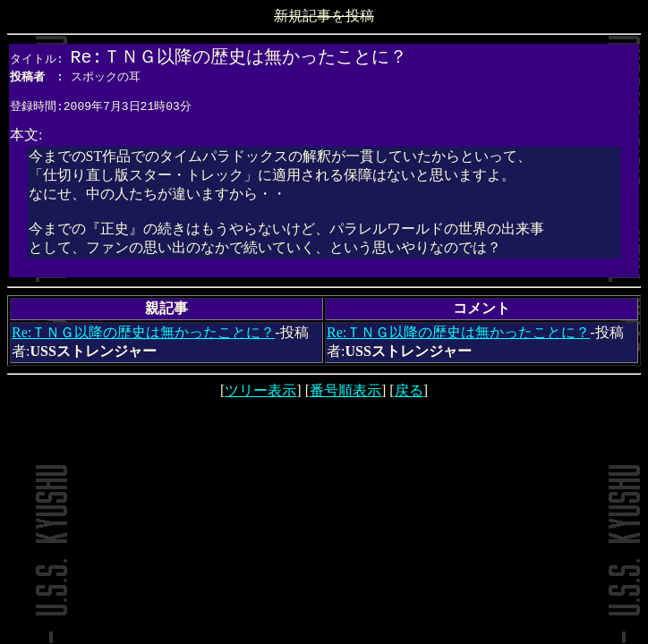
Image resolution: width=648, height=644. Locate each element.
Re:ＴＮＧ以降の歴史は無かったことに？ (143, 338)
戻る (409, 396)
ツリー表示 (260, 396)
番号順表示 (345, 396)
